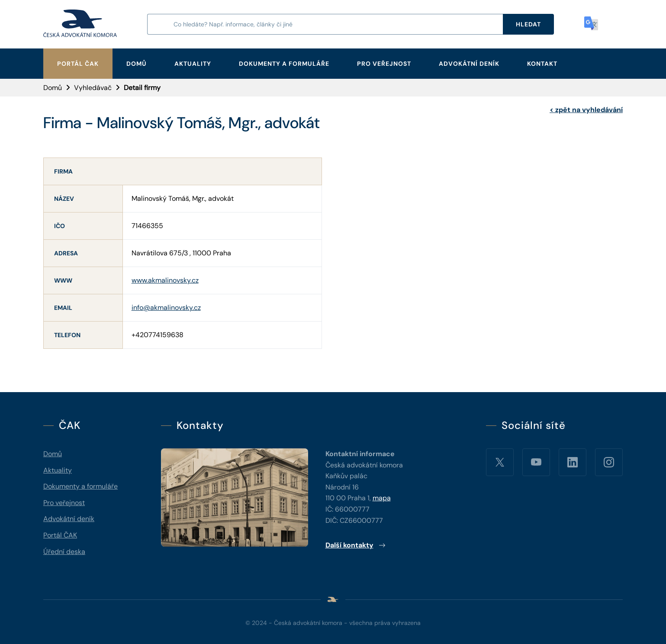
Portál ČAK (78, 64)
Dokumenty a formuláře (284, 64)
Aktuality (193, 64)
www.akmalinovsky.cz (165, 280)
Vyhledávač (93, 88)
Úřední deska (64, 552)
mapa (382, 498)
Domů (137, 64)
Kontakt (542, 64)
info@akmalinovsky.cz (166, 308)
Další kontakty (356, 545)
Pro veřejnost (384, 64)
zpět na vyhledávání (586, 110)
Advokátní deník (469, 64)
